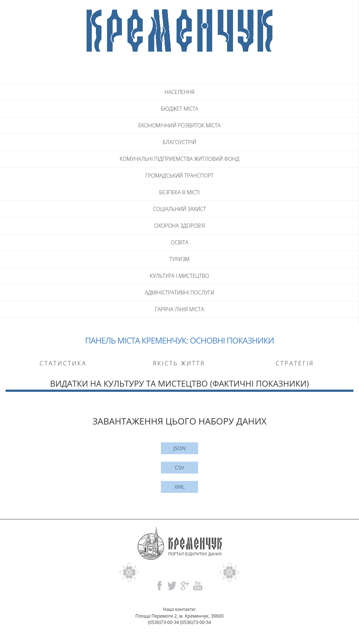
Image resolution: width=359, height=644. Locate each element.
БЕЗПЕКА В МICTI (179, 192)
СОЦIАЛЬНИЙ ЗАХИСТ (179, 209)
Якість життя (179, 363)
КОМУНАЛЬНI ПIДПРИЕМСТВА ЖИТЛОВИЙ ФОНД (179, 159)
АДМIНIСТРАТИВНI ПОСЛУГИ (179, 292)
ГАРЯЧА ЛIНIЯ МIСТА (179, 309)
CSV (180, 467)
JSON (180, 448)
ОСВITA (179, 242)
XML (179, 487)
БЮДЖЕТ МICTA (179, 109)
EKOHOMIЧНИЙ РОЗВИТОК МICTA (179, 125)
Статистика (63, 363)
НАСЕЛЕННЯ (180, 92)
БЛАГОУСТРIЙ (179, 142)
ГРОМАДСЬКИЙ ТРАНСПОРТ (179, 175)
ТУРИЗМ (179, 259)
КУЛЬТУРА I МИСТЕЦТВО (179, 276)
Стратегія (295, 363)
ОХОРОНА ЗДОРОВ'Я (179, 226)
